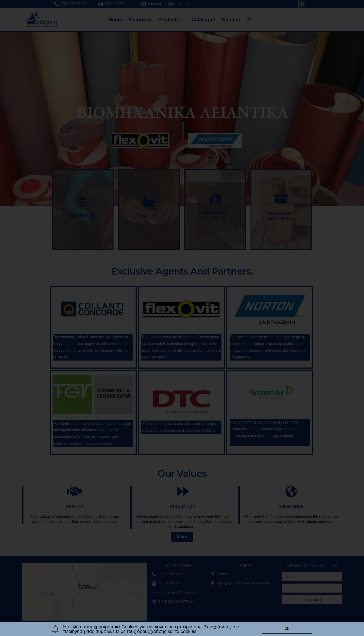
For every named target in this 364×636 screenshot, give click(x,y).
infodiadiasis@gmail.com (168, 4)
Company (140, 19)
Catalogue (203, 19)
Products (171, 19)
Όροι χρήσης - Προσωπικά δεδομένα (243, 583)
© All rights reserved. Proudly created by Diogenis (84, 632)
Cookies (223, 574)
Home (115, 19)
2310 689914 (115, 4)
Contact (231, 19)
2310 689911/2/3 (74, 4)
